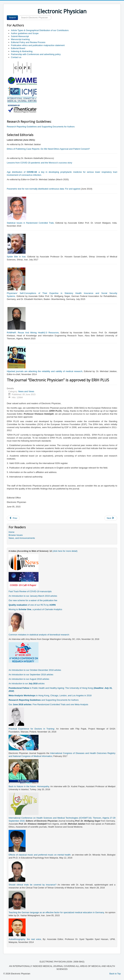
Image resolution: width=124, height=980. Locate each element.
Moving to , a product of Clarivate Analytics (35, 609)
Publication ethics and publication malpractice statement (38, 45)
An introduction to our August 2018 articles (29, 679)
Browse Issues (16, 535)
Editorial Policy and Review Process (28, 42)
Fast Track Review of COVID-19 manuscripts (30, 591)
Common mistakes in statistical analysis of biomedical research (39, 635)
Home (12, 532)
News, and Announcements (22, 538)
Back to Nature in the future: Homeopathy (29, 786)
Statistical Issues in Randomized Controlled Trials (30, 223)
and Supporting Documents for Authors (44, 700)
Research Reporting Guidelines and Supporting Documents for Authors (41, 127)
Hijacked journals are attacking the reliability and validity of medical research (45, 371)
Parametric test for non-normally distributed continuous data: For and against (43, 189)
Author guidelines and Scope (25, 33)
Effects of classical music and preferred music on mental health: (40, 855)
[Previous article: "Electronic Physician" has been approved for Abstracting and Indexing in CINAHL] (13, 518)
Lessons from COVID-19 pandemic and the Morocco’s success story (40, 163)
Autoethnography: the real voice (25, 939)
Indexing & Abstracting (22, 51)
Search (12, 18)
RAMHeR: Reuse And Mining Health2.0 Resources (33, 333)
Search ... (18, 15)
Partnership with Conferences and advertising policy (36, 54)
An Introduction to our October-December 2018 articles (35, 670)
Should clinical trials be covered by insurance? (33, 885)
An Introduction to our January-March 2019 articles (33, 596)
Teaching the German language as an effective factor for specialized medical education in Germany (56, 912)
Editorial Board (18, 48)
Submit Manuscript (20, 36)
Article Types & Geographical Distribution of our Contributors (40, 30)
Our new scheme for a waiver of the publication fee (33, 600)
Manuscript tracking (20, 39)
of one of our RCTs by (32, 605)
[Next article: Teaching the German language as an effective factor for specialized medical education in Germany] (111, 518)
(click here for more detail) (65, 551)
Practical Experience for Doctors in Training (31, 729)
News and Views (26, 391)
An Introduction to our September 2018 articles (31, 675)
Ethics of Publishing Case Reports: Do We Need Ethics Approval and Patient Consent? (48, 149)
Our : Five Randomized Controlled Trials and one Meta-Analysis (48, 704)
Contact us (16, 57)
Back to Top (115, 974)
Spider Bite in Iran (16, 257)
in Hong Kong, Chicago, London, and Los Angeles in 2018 (50, 695)
